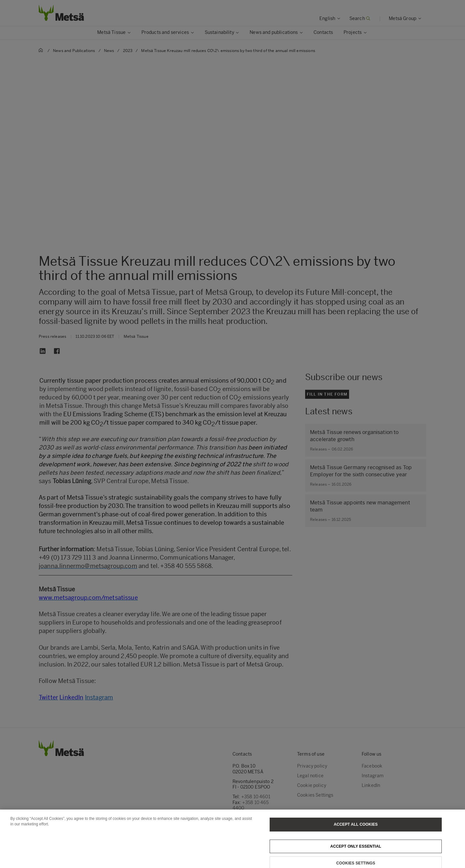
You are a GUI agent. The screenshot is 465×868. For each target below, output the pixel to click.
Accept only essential (356, 856)
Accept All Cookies (356, 834)
